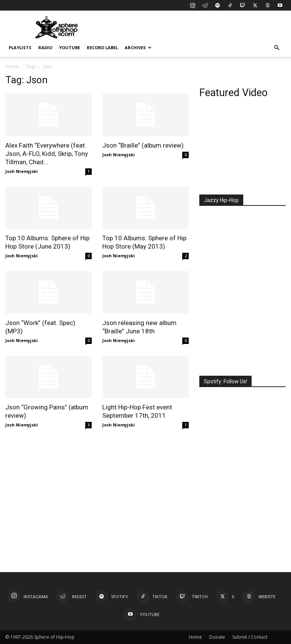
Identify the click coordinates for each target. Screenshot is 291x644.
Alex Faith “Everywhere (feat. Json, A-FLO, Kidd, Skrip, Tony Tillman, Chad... (47, 154)
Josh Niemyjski (22, 171)
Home (12, 66)
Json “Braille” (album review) (143, 145)
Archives (138, 47)
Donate (217, 637)
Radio (45, 47)
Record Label (102, 47)
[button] (277, 48)
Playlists (20, 47)
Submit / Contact (250, 637)
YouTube (70, 47)
